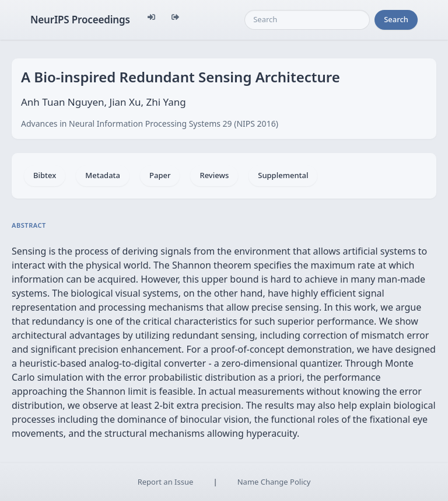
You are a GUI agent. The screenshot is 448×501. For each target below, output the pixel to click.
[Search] (307, 20)
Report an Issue (166, 482)
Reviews (214, 175)
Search (396, 19)
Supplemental (283, 175)
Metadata (103, 175)
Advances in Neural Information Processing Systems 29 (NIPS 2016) (150, 123)
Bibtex (45, 175)
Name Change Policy (274, 482)
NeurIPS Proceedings (80, 20)
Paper (160, 175)
